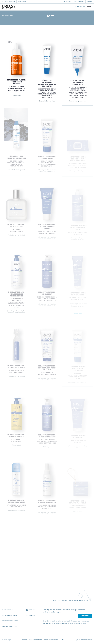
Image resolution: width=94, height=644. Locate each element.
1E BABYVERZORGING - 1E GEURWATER (16, 227)
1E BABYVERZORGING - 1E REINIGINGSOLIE (16, 437)
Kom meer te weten (80, 623)
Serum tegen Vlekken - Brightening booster (16, 82)
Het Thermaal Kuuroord (9, 615)
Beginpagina (6, 16)
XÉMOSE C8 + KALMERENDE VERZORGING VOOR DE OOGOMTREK (47, 84)
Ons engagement (7, 610)
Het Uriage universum (9, 2)
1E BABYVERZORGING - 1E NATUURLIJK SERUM (16, 368)
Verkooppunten (80, 2)
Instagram (31, 615)
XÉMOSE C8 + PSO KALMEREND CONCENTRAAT (78, 83)
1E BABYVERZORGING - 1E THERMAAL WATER (16, 502)
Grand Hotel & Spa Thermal (10, 621)
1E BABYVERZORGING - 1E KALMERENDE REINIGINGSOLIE (16, 295)
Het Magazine (68, 2)
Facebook (31, 610)
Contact (89, 2)
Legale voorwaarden (35, 640)
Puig (63, 640)
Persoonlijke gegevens (51, 640)
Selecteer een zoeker (84, 640)
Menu (89, 7)
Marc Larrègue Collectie (10, 626)
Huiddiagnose (22, 2)
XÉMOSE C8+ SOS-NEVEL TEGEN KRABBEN (16, 158)
